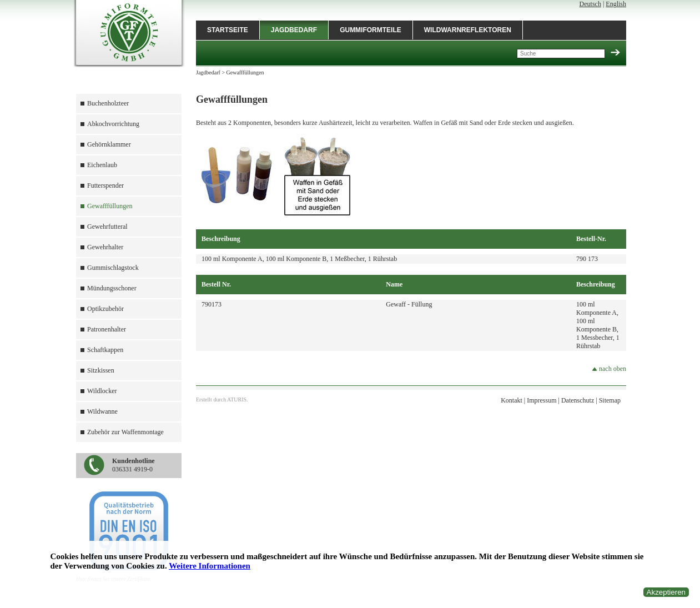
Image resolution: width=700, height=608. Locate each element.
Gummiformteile (371, 30)
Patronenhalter (107, 329)
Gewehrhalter (105, 247)
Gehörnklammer (109, 144)
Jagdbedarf (294, 30)
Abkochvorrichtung (113, 124)
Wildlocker (102, 391)
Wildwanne (102, 411)
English (616, 4)
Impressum (542, 400)
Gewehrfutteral (107, 227)
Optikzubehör (105, 309)
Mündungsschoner (112, 288)
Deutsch (590, 4)
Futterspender (105, 185)
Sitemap (610, 400)
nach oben (609, 369)
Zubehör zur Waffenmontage (125, 432)
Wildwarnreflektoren (468, 30)
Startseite (228, 30)
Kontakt (512, 400)
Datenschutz (578, 400)
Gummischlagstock (113, 268)
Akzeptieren (666, 592)
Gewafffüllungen (110, 206)
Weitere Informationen (210, 566)
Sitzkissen (101, 370)
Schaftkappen (105, 350)
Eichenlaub (102, 165)
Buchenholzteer (108, 103)
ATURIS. (238, 400)
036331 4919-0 (134, 465)
